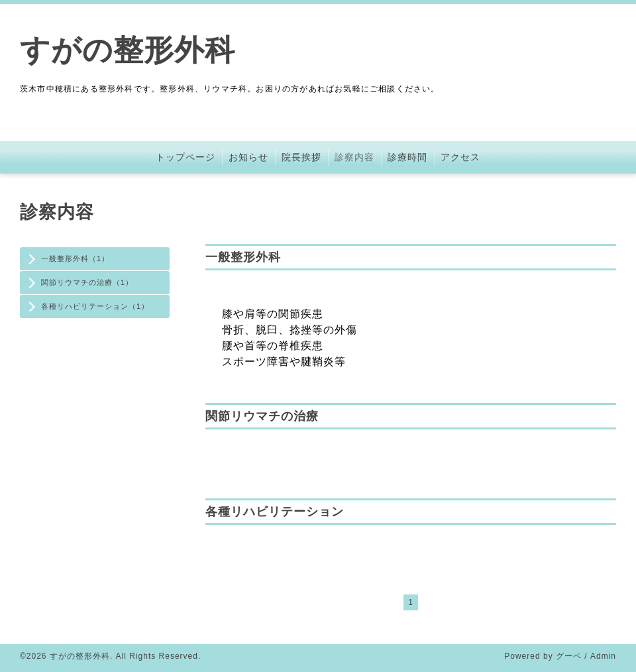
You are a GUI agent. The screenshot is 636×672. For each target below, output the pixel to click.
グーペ (569, 656)
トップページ (185, 157)
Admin (603, 656)
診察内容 (354, 157)
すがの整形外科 (128, 50)
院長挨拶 (301, 157)
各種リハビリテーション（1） (95, 306)
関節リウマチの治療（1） (87, 282)
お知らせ (248, 157)
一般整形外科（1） (75, 258)
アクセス (460, 157)
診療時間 (407, 157)
